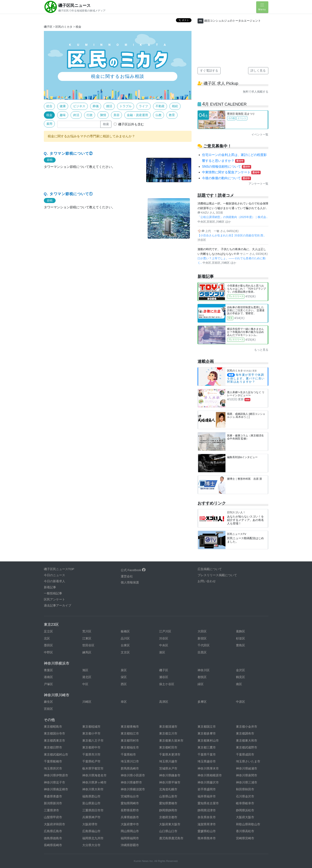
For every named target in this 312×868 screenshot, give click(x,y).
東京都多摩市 (207, 733)
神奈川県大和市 (93, 789)
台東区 (125, 645)
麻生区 (48, 702)
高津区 (164, 702)
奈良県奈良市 (207, 817)
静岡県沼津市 (207, 810)
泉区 (124, 670)
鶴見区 (241, 677)
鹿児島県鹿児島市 (171, 838)
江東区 (87, 638)
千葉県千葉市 (207, 754)
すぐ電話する (209, 70)
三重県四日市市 (93, 810)
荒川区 (87, 631)
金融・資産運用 (137, 115)
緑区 (201, 684)
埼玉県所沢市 (53, 768)
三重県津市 (51, 810)
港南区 (48, 677)
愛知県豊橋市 (168, 803)
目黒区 (202, 652)
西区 (124, 684)
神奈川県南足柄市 (56, 789)
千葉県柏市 (128, 754)
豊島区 (241, 645)
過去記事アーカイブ (58, 605)
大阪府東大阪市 (170, 824)
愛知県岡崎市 (130, 803)
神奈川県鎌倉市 (170, 775)
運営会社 (127, 576)
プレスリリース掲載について (217, 575)
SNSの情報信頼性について (227, 167)
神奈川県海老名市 (94, 775)
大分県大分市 (91, 845)
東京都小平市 (91, 733)
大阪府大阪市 (245, 817)
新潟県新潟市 (53, 803)
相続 (175, 106)
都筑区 (202, 677)
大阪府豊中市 (130, 824)
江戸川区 (165, 631)
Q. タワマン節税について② (68, 153)
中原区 (241, 702)
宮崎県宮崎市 (245, 838)
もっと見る (261, 350)
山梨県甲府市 (53, 817)
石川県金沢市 (245, 796)
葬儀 (96, 106)
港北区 (87, 677)
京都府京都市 (168, 817)
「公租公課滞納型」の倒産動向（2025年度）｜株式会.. (233, 217)
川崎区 (87, 702)
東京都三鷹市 (207, 747)
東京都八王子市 (93, 740)
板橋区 (125, 631)
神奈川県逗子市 (54, 782)
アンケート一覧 (258, 184)
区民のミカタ (64, 27)
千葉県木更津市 (170, 754)
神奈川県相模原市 (210, 775)
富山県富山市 (91, 803)
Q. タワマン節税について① (68, 194)
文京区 (125, 652)
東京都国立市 (207, 727)
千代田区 (204, 645)
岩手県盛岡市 (207, 789)
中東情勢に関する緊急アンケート (231, 172)
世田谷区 (88, 645)
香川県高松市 (245, 831)
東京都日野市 (53, 747)
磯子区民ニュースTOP (59, 569)
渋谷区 (164, 638)
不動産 (160, 106)
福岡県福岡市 (130, 838)
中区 (85, 684)
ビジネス (79, 106)
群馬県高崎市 (130, 768)
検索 (106, 124)
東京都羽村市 (130, 740)
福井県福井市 (207, 796)
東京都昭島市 (53, 727)
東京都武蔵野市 (247, 747)
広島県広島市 (53, 831)
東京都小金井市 (247, 727)
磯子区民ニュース (74, 5)
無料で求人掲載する (256, 92)
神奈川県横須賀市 (133, 789)
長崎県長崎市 (53, 845)
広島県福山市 (91, 831)
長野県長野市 (130, 810)
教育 (172, 115)
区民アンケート (54, 599)
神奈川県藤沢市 (208, 782)
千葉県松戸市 (91, 761)
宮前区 (48, 709)
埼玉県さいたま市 (248, 761)
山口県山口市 (168, 831)
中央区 (164, 645)
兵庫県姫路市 (130, 817)
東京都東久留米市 (171, 740)
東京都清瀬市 (168, 727)
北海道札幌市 (168, 789)
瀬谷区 (164, 677)
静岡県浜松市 (245, 810)
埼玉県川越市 (168, 761)
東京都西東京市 (54, 740)
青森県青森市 (53, 796)
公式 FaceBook (133, 570)
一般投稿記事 (53, 593)
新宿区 (202, 638)
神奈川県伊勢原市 (56, 775)
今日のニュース (54, 575)
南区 (239, 684)
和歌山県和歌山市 (248, 824)
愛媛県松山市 (207, 831)
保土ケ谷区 (167, 684)
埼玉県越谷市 (207, 761)
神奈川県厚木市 (208, 768)
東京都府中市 (91, 747)
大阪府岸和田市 (54, 824)
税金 (78, 27)
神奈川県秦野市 (131, 782)
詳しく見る (258, 70)
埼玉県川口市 (130, 761)
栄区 (124, 677)
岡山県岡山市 (130, 831)
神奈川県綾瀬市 (247, 768)
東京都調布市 (245, 733)
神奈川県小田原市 (133, 775)
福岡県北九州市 (93, 838)
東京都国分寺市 (54, 733)
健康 (63, 106)
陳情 (103, 115)
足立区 (48, 631)
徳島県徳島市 (53, 838)
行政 (90, 115)
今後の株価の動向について (226, 178)
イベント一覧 (260, 134)
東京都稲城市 (91, 727)
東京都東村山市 (208, 740)
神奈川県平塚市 (170, 782)
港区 (162, 652)
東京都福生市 (130, 747)
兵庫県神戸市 (91, 817)
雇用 (49, 124)
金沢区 (241, 670)
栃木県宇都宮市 (93, 768)
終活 (76, 115)
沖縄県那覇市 (130, 845)
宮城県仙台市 (130, 796)
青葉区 (48, 670)
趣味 (63, 115)
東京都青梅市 (130, 727)
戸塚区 (48, 684)
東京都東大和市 (247, 740)
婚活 (109, 106)
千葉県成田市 (245, 754)
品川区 (125, 638)
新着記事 (50, 587)
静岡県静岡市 (168, 810)
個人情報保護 (130, 582)
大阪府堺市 (90, 824)
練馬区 (87, 652)
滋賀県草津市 (207, 824)
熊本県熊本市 (207, 838)
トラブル (126, 106)
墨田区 (48, 645)
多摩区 (202, 702)
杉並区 (241, 638)
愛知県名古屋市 (208, 803)
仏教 (159, 115)
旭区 (85, 670)
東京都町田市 (168, 747)
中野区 (48, 652)
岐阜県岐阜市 (245, 803)
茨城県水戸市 (168, 768)
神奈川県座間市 (247, 775)
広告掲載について (210, 569)
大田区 (202, 631)
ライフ (143, 106)
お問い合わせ (207, 581)
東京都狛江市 (130, 733)
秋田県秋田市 (245, 789)
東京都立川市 (168, 733)
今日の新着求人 (54, 581)
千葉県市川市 (91, 754)
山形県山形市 (168, 796)
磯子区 (48, 27)
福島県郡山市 (91, 796)
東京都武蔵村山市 (56, 754)
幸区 (124, 702)
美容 (116, 115)
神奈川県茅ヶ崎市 (94, 782)
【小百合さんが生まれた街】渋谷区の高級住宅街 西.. (231, 235)
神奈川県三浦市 (247, 782)
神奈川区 (204, 670)
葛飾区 (241, 631)
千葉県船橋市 (53, 761)
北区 (47, 638)
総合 (49, 106)
